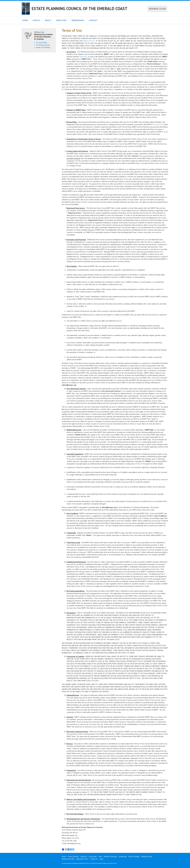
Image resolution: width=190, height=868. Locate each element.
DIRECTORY (61, 20)
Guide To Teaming (43, 47)
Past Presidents (134, 856)
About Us (84, 856)
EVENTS (36, 20)
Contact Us (94, 859)
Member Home (147, 856)
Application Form (82, 859)
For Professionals (43, 45)
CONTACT (93, 20)
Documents (93, 856)
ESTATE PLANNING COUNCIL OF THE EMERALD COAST (79, 8)
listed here (83, 57)
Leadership (123, 856)
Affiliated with (44, 36)
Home (64, 856)
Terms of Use (113, 863)
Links (100, 856)
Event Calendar (73, 856)
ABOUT (48, 20)
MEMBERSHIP (78, 20)
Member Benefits (68, 859)
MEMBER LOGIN (157, 9)
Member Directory (110, 856)
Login (101, 859)
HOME (25, 20)
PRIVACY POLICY (89, 41)
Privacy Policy (158, 124)
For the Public (42, 43)
